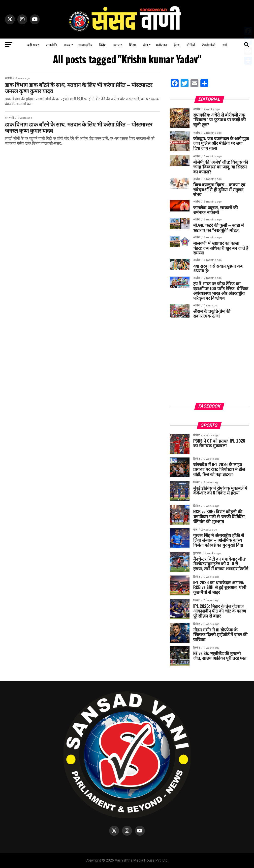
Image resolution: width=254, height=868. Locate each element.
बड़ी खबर (33, 45)
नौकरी (127, 58)
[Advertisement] (209, 364)
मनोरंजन (161, 45)
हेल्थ (177, 45)
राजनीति (51, 45)
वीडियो (191, 45)
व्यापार (118, 45)
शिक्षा (132, 45)
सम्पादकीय (85, 45)
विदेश (103, 45)
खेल (145, 45)
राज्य (67, 45)
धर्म (225, 45)
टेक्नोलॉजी (209, 45)
